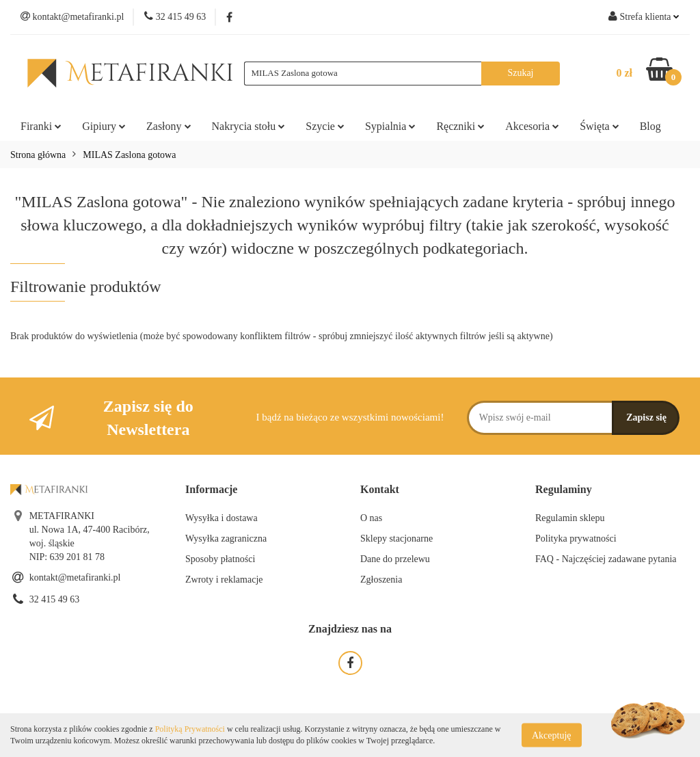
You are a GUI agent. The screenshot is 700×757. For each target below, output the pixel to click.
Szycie (325, 126)
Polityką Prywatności (190, 729)
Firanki (41, 126)
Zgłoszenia (381, 580)
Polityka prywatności (576, 539)
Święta (600, 126)
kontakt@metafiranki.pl (75, 577)
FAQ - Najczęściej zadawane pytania (606, 559)
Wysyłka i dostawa (221, 518)
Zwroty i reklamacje (224, 580)
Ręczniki (460, 126)
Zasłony (169, 126)
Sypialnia (390, 126)
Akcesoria (532, 126)
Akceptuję (552, 735)
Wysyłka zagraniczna (226, 539)
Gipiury (104, 126)
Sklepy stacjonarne (396, 539)
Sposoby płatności (220, 559)
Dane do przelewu (395, 559)
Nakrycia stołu (249, 126)
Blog (650, 126)
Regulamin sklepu (570, 518)
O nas (371, 518)
